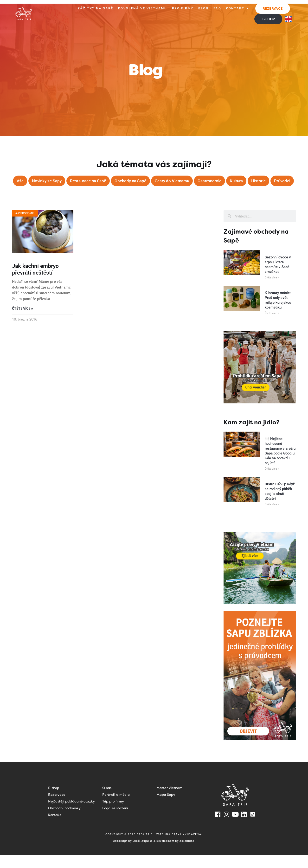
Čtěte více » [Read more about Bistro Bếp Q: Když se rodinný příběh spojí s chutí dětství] (272, 517)
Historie (277, 181)
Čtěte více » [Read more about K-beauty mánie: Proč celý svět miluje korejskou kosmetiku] (272, 326)
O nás (107, 801)
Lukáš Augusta (143, 854)
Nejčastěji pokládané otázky (71, 814)
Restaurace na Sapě (99, 181)
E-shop (54, 801)
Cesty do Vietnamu (187, 181)
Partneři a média (116, 807)
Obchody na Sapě (143, 181)
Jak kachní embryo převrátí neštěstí (35, 282)
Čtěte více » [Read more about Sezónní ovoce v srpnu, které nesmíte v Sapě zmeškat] (272, 290)
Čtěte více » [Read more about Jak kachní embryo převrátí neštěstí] (23, 321)
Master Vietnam (169, 801)
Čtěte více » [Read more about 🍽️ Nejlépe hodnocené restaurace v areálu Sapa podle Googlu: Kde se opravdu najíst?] (272, 481)
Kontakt (238, 8)
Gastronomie (226, 181)
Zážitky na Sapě (96, 8)
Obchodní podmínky (64, 821)
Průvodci (154, 193)
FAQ (217, 8)
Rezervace (57, 807)
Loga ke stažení (115, 821)
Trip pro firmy (113, 814)
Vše (27, 181)
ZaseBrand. (187, 854)
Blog (203, 8)
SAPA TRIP (145, 847)
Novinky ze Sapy (55, 181)
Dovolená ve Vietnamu (143, 8)
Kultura (254, 181)
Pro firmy (183, 8)
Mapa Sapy (166, 807)
